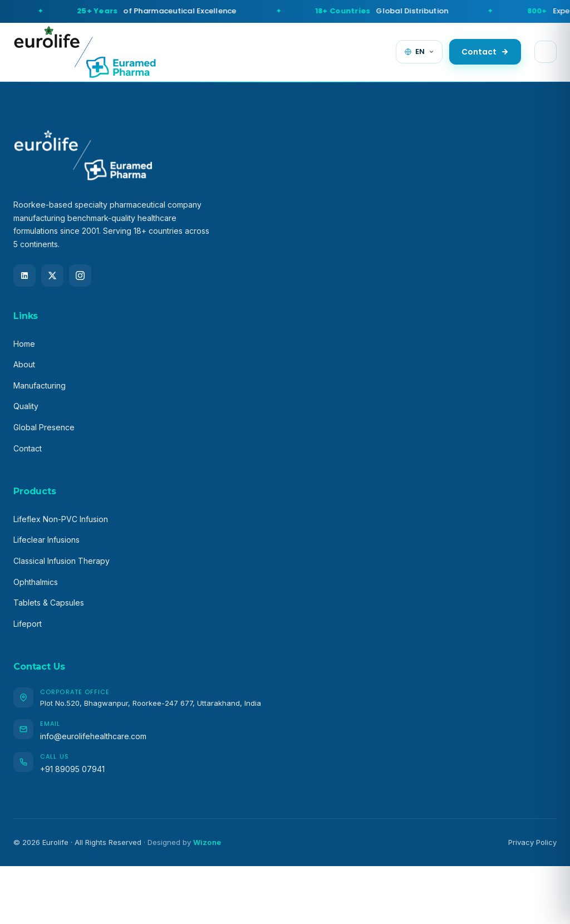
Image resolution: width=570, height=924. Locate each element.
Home (24, 344)
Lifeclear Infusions (46, 540)
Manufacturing (40, 385)
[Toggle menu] (546, 52)
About (24, 364)
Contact (485, 52)
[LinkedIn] (24, 276)
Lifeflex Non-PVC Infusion (61, 519)
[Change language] (419, 52)
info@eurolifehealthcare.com (93, 736)
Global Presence (44, 427)
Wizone (207, 842)
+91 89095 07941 (72, 769)
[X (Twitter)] (52, 276)
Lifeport (28, 624)
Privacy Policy (532, 842)
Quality (26, 406)
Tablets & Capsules (49, 603)
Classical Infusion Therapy (62, 561)
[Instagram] (80, 276)
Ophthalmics (36, 582)
